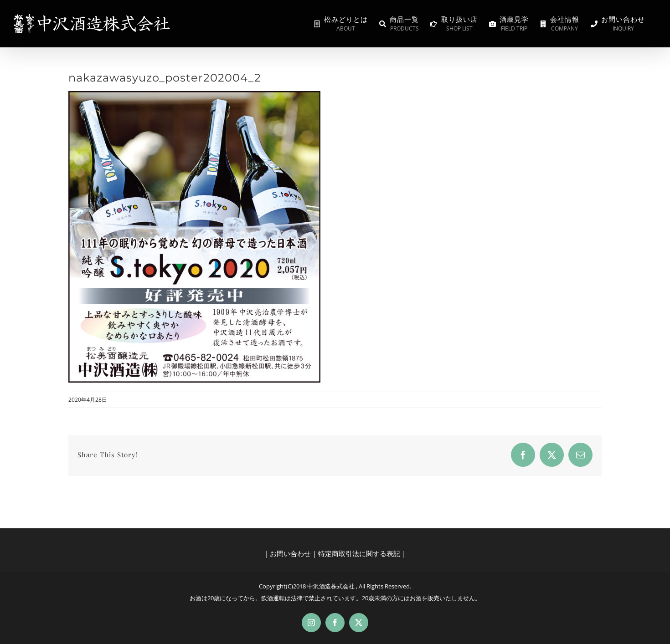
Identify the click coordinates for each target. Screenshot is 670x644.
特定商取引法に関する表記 (359, 553)
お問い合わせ (290, 553)
